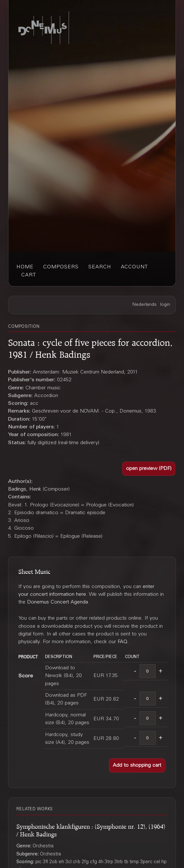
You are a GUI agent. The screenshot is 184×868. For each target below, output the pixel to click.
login (165, 305)
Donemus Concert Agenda (58, 602)
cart (29, 275)
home (25, 267)
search (100, 267)
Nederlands (145, 305)
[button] (149, 469)
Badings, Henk (25, 489)
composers (61, 267)
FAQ (122, 642)
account (134, 267)
